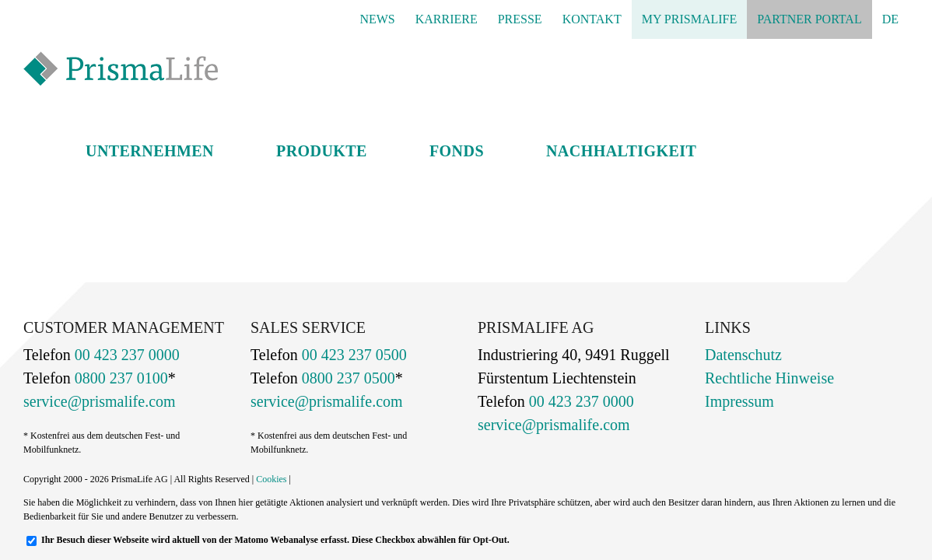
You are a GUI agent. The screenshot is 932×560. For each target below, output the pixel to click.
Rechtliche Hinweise (769, 378)
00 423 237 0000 (125, 355)
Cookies (271, 479)
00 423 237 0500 (352, 355)
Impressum (739, 401)
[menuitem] (890, 19)
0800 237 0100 (119, 378)
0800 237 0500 (347, 378)
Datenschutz (743, 355)
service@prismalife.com (100, 401)
